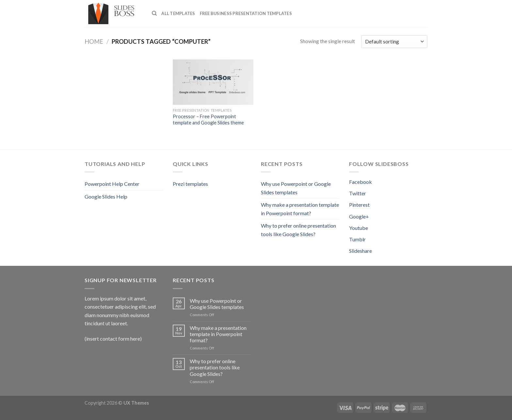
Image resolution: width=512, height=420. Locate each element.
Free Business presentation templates (246, 13)
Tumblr (357, 239)
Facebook (360, 182)
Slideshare (360, 251)
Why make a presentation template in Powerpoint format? (300, 209)
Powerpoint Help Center (112, 184)
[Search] (154, 13)
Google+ (359, 216)
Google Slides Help (106, 196)
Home (94, 41)
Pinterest (359, 205)
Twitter (358, 193)
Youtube (359, 228)
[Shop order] (394, 42)
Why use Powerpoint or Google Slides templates (296, 188)
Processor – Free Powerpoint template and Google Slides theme (208, 120)
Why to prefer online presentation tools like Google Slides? (298, 230)
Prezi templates (190, 184)
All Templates (178, 13)
